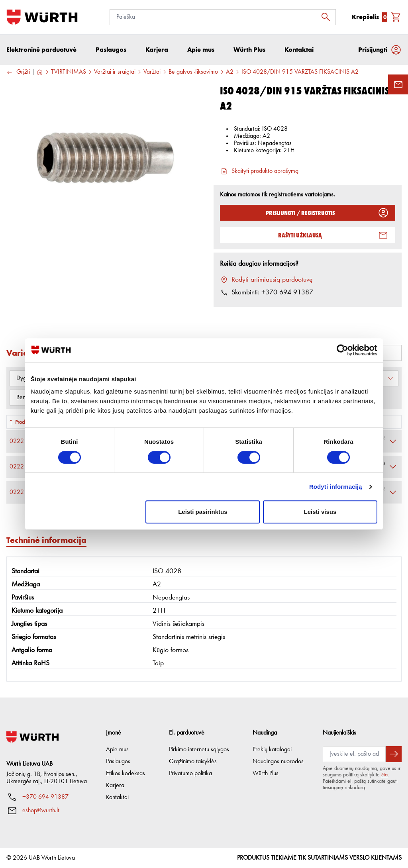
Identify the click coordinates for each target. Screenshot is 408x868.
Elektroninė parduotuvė (41, 50)
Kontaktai (117, 797)
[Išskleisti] (393, 441)
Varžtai (152, 72)
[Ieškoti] (328, 17)
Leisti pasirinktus (203, 512)
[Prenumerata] (354, 754)
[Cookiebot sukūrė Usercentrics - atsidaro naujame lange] (342, 350)
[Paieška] (223, 17)
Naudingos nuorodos (278, 762)
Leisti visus (320, 512)
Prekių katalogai (272, 750)
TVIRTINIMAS (69, 72)
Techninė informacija (46, 540)
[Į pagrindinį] (42, 17)
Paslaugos (118, 762)
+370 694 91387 (45, 797)
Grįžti (18, 72)
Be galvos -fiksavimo (193, 72)
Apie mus (117, 750)
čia (384, 775)
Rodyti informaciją (336, 487)
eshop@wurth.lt (41, 811)
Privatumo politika (190, 774)
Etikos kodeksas (126, 774)
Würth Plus (266, 774)
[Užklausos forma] (398, 84)
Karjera (115, 786)
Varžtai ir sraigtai (115, 72)
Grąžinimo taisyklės (193, 762)
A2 (230, 72)
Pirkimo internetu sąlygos (199, 750)
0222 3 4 (24, 441)
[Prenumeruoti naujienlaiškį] (394, 754)
